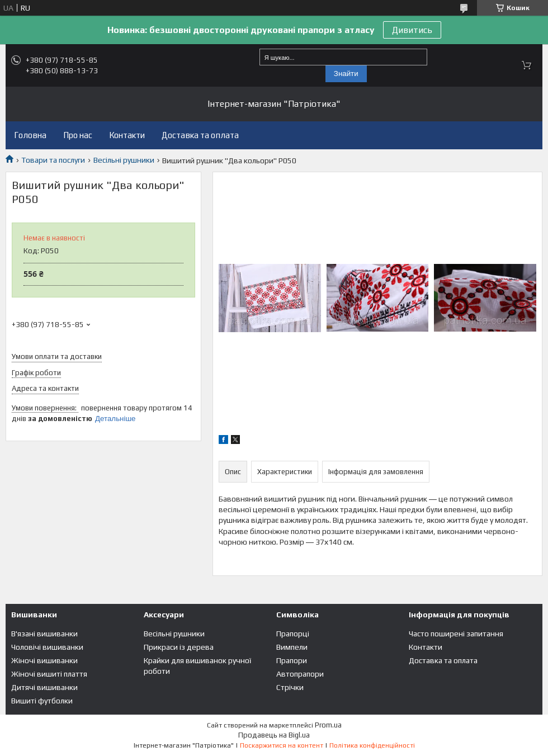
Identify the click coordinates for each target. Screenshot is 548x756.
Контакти (127, 135)
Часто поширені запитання (456, 634)
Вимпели (292, 647)
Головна (30, 135)
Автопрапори (300, 674)
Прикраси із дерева (179, 647)
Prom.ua (328, 725)
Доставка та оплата (200, 135)
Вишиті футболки (42, 701)
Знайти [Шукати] (346, 74)
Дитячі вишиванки (44, 687)
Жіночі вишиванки (44, 660)
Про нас (78, 135)
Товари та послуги (53, 160)
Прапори (292, 660)
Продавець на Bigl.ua (274, 735)
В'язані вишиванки (44, 634)
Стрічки (290, 687)
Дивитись (412, 30)
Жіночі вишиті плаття (49, 674)
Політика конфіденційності (372, 745)
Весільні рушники (124, 160)
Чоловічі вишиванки (47, 647)
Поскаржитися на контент (282, 745)
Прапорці (293, 634)
